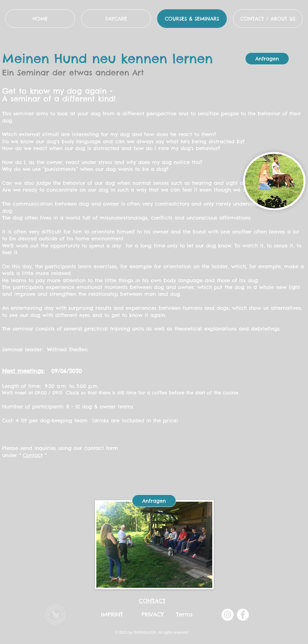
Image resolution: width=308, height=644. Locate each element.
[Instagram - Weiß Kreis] (228, 615)
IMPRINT (112, 614)
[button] (268, 19)
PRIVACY (153, 614)
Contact (33, 455)
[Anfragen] (267, 59)
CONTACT (152, 601)
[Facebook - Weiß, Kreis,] (243, 615)
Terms (184, 614)
